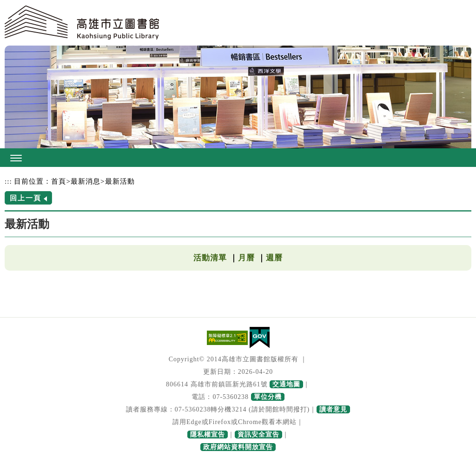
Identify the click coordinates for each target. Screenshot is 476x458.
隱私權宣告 (208, 435)
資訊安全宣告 (258, 435)
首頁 (59, 181)
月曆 (246, 258)
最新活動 (120, 181)
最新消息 (86, 181)
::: (8, 181)
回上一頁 (26, 198)
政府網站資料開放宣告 (238, 447)
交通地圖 (286, 384)
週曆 (274, 258)
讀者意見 (333, 409)
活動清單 (210, 258)
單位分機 (268, 397)
